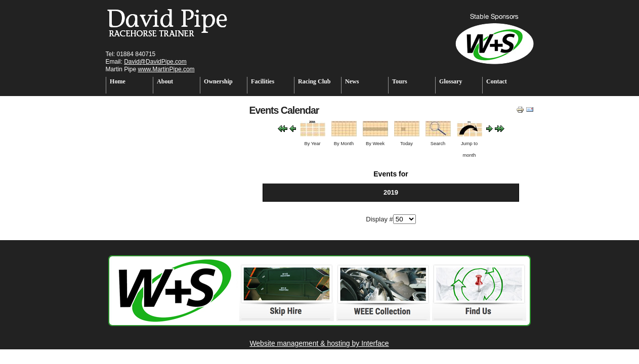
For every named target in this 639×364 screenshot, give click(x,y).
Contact (497, 81)
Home (118, 81)
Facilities (263, 81)
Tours (400, 81)
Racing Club (314, 81)
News (352, 81)
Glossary (451, 81)
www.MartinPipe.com (166, 69)
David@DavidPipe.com (155, 62)
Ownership (218, 81)
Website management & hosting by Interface (319, 343)
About (165, 81)
